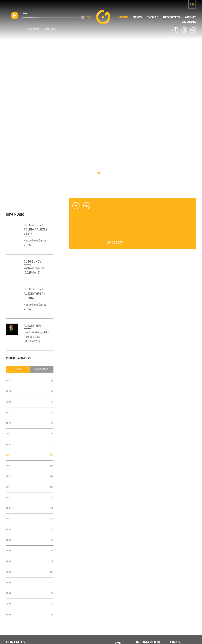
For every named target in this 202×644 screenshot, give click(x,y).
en (192, 4)
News (137, 17)
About (190, 17)
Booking (189, 22)
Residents (172, 17)
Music (123, 17)
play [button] (15, 16)
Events (152, 17)
